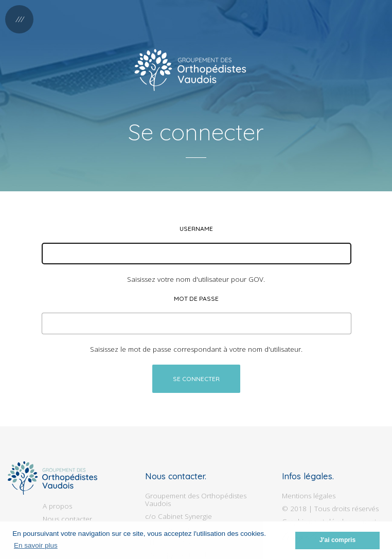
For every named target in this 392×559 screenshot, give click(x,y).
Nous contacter (67, 519)
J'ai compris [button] (337, 540)
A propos (57, 506)
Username (196, 229)
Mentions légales (309, 496)
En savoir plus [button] (36, 545)
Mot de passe (196, 299)
